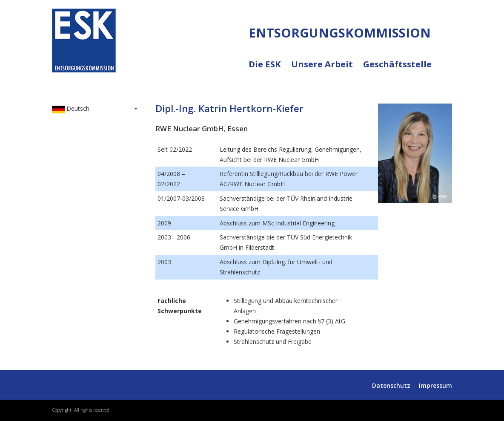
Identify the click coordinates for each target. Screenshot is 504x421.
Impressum (435, 385)
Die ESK (270, 69)
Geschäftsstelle (397, 65)
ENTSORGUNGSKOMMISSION (130, 81)
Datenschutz (391, 385)
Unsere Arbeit (327, 69)
